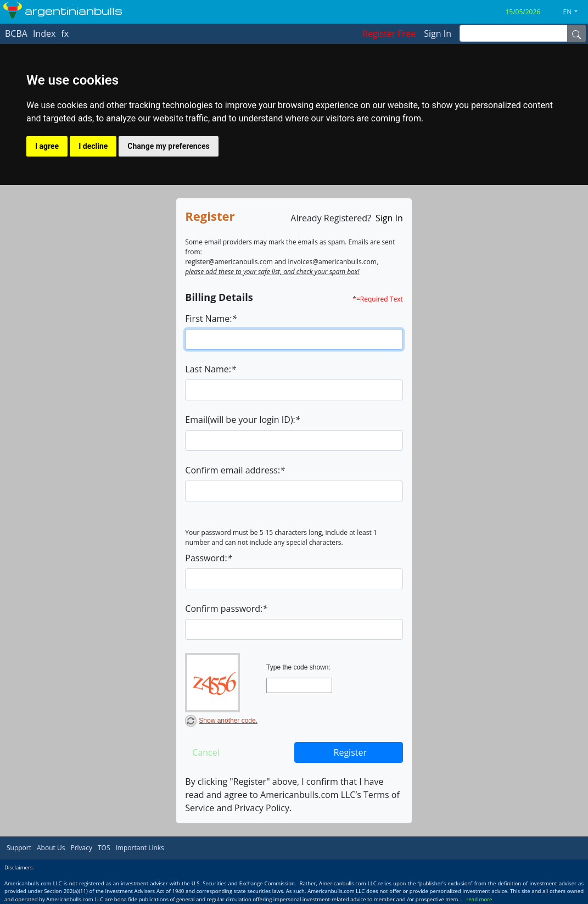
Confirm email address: (235, 470)
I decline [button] (93, 146)
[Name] (576, 34)
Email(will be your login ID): (242, 420)
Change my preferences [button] (168, 146)
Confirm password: (226, 609)
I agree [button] (47, 146)
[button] (575, 12)
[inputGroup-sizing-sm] (514, 33)
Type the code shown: (298, 667)
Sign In (389, 218)
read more (480, 899)
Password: (208, 558)
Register (350, 752)
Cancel (206, 752)
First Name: (211, 319)
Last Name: (210, 369)
